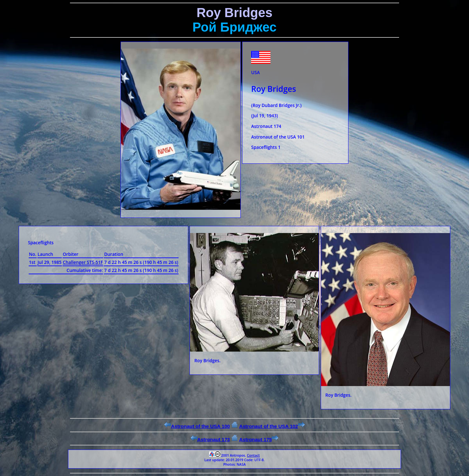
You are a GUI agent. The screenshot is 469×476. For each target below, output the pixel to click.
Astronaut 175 (259, 439)
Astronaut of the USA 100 (197, 426)
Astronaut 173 (210, 439)
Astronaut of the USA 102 (272, 426)
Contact (253, 455)
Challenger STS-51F (83, 262)
